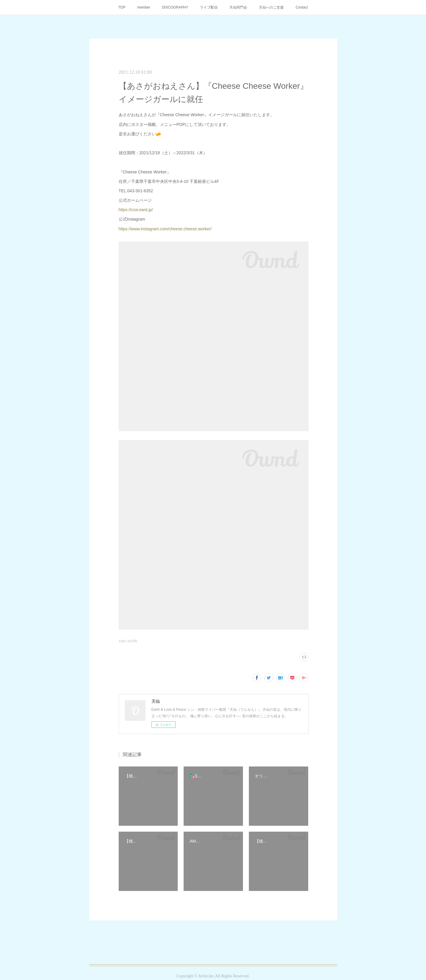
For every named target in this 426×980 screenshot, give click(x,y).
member (144, 7)
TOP (122, 7)
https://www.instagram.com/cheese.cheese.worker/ (165, 229)
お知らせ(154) (128, 641)
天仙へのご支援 (271, 7)
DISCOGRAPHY (175, 7)
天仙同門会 (238, 7)
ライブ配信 (209, 7)
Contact (302, 7)
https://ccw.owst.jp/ (136, 210)
